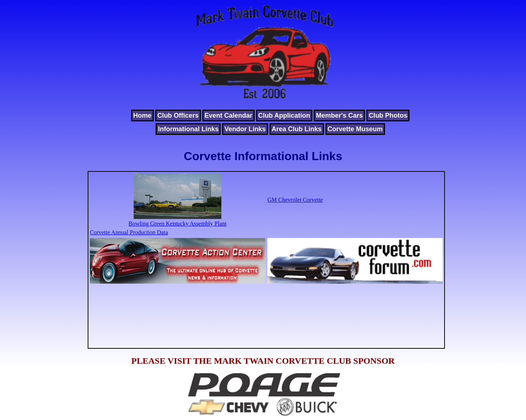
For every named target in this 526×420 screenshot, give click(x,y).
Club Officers (178, 116)
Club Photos (388, 116)
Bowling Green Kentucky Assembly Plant (178, 220)
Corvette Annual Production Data (129, 232)
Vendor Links (245, 129)
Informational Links (188, 129)
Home (142, 116)
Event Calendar (228, 116)
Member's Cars (339, 116)
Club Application (284, 116)
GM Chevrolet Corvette (295, 200)
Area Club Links (297, 129)
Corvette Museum (355, 129)
